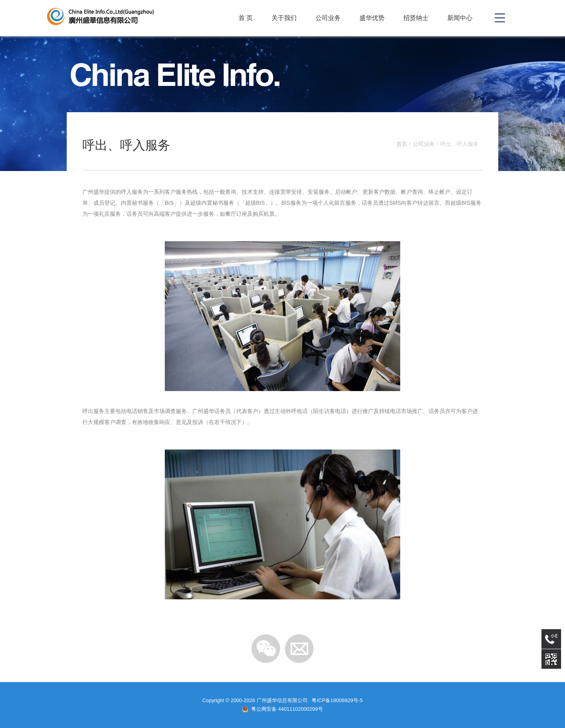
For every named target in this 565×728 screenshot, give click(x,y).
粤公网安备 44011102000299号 (287, 709)
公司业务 (328, 18)
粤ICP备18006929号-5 (337, 700)
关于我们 (284, 18)
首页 (402, 144)
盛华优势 (372, 18)
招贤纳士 (416, 18)
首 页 (246, 18)
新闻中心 (460, 18)
